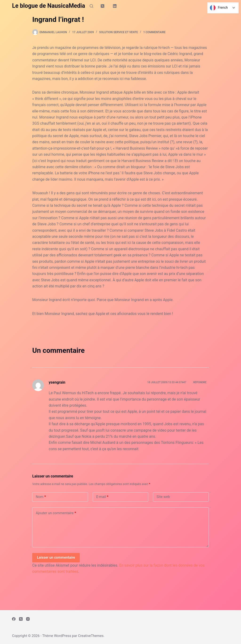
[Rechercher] (91, 6)
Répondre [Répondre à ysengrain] (200, 382)
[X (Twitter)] (102, 6)
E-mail (102, 497)
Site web (163, 497)
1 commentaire (155, 32)
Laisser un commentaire (56, 557)
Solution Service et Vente (118, 32)
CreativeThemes (91, 636)
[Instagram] (28, 619)
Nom (41, 497)
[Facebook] (14, 619)
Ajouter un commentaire (56, 513)
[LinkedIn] (115, 6)
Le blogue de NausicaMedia (48, 6)
